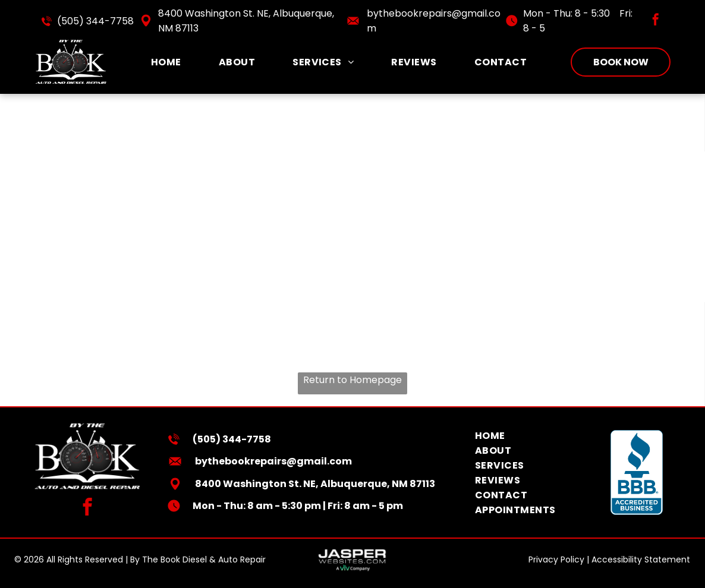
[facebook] (656, 21)
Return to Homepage (352, 380)
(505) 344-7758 (95, 21)
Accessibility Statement (641, 559)
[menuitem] (166, 62)
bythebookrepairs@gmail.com (273, 461)
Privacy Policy (556, 559)
